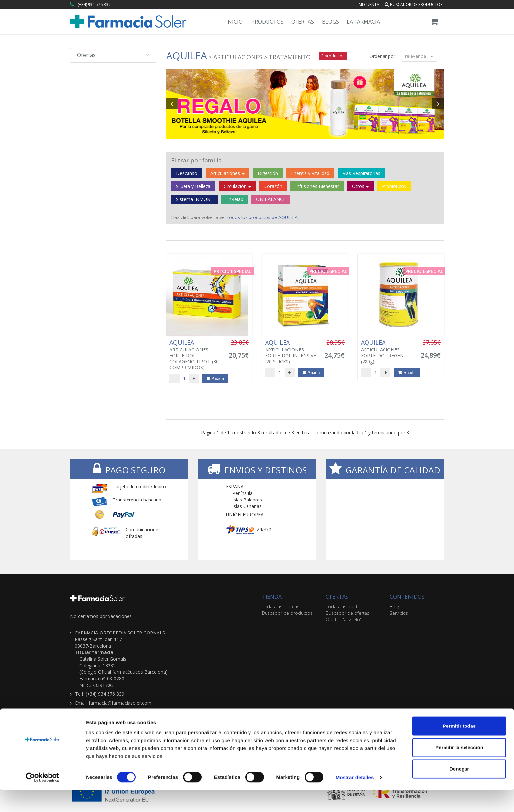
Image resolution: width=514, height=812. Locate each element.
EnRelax (235, 199)
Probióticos (394, 186)
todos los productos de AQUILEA (263, 217)
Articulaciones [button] (227, 173)
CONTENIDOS (407, 597)
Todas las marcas (281, 606)
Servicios (399, 613)
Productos (267, 22)
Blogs (330, 22)
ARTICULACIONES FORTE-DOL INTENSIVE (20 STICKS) (291, 352)
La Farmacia (363, 22)
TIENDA (272, 597)
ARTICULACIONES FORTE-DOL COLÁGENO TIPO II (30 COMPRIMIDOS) (195, 355)
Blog (394, 606)
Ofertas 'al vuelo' (343, 620)
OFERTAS (337, 597)
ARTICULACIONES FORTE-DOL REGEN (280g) (387, 352)
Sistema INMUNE (195, 199)
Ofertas (303, 22)
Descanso (187, 173)
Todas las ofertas (344, 606)
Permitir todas (459, 748)
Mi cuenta (369, 4)
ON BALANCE (271, 199)
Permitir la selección (459, 769)
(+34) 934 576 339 (94, 4)
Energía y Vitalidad (310, 173)
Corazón (273, 186)
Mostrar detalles (355, 799)
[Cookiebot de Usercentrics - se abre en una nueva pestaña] (42, 799)
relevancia (419, 56)
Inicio (234, 22)
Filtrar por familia (196, 160)
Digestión (268, 173)
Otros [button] (360, 186)
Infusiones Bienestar (317, 186)
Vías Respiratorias (361, 173)
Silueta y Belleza (193, 186)
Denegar (459, 791)
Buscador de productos (414, 4)
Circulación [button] (237, 186)
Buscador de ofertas (348, 613)
